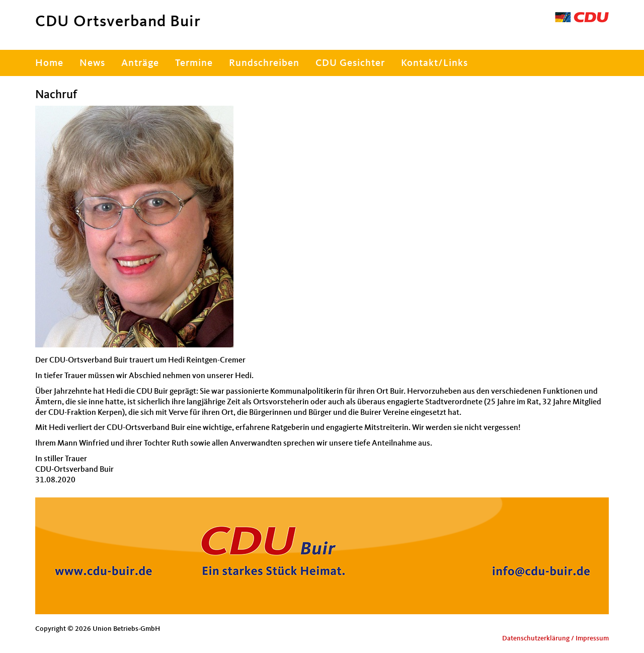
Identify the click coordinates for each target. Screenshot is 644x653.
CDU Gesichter (350, 63)
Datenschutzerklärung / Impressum (555, 638)
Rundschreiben (264, 63)
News (92, 63)
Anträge (140, 63)
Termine (194, 63)
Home (49, 63)
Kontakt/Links (434, 63)
